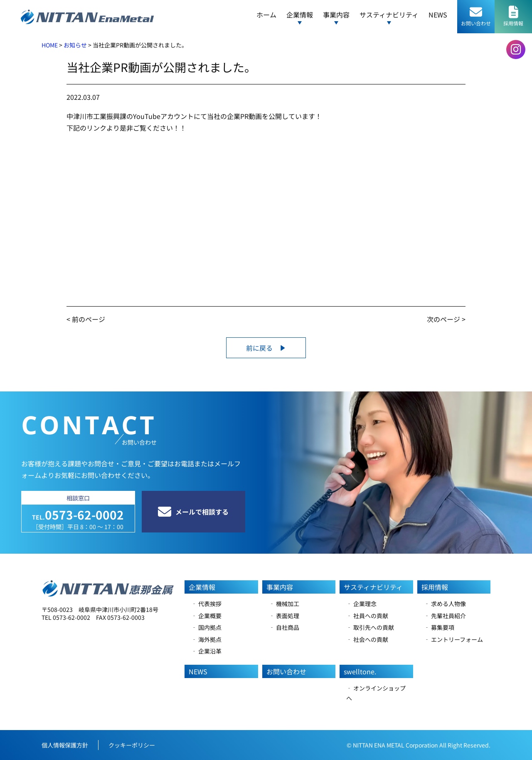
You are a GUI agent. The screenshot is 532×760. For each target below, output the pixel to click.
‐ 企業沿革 (206, 651)
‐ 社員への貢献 (367, 616)
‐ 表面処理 (284, 616)
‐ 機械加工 (284, 604)
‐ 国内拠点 (206, 627)
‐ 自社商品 (284, 627)
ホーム (266, 15)
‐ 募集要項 (439, 627)
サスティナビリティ (373, 587)
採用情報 (435, 587)
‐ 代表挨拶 (206, 604)
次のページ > (446, 319)
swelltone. (360, 671)
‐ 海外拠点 (206, 639)
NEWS (438, 15)
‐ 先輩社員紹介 (445, 616)
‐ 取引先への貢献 (370, 627)
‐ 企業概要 (206, 616)
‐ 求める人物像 (445, 604)
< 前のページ (86, 319)
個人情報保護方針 (65, 745)
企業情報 (202, 587)
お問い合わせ (286, 671)
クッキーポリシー (132, 745)
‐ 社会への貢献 (367, 639)
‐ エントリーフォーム (453, 639)
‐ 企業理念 (361, 604)
